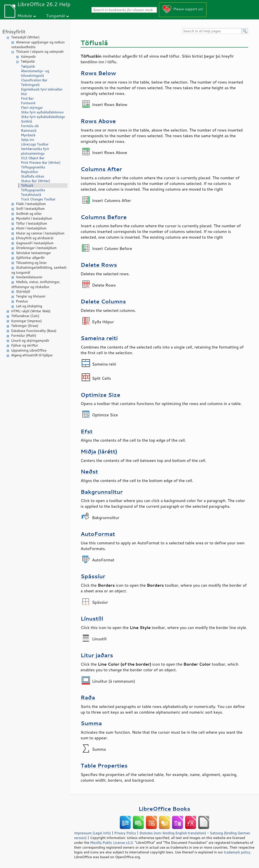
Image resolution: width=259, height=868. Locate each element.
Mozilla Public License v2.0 (112, 842)
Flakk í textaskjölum (31, 204)
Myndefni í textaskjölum (34, 218)
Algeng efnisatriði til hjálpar (32, 355)
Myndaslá (28, 135)
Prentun (22, 301)
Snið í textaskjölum (30, 209)
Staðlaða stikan (33, 176)
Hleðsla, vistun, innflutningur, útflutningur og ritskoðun (36, 284)
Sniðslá (26, 121)
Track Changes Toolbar (38, 199)
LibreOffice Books (164, 809)
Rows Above (98, 121)
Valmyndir (28, 57)
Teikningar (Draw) (25, 326)
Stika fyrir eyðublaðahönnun (42, 112)
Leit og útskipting (29, 306)
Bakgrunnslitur (102, 492)
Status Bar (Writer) (36, 181)
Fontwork (28, 103)
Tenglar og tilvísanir (31, 296)
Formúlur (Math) (24, 336)
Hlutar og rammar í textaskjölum (40, 233)
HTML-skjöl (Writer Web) (31, 311)
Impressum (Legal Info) (92, 833)
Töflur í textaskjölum (31, 223)
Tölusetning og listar (31, 263)
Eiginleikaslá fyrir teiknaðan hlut (42, 92)
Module (25, 16)
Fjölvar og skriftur (25, 345)
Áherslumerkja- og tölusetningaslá (35, 73)
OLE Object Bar (33, 158)
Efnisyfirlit (14, 32)
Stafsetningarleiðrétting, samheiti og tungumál (39, 270)
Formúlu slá (30, 126)
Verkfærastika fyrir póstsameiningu (35, 151)
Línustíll (92, 618)
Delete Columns (103, 301)
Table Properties (104, 765)
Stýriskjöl (23, 291)
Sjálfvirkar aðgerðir (30, 258)
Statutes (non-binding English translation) (173, 833)
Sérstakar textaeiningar (33, 253)
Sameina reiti (99, 338)
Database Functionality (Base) (34, 331)
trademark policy (237, 852)
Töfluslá (27, 185)
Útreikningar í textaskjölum (36, 248)
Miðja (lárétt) (99, 451)
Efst (87, 431)
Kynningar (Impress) (26, 321)
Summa (91, 723)
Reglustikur (30, 172)
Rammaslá (29, 131)
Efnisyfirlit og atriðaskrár (35, 238)
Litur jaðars (97, 655)
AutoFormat (98, 534)
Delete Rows (99, 265)
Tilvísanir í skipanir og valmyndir (40, 52)
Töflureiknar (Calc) (25, 316)
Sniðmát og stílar (29, 214)
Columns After (101, 169)
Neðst (89, 471)
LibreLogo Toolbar (35, 144)
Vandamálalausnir (29, 277)
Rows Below (98, 73)
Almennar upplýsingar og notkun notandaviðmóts (38, 45)
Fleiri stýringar (32, 108)
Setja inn (28, 140)
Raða (88, 697)
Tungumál (56, 16)
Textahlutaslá (31, 195)
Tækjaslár (28, 61)
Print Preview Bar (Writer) (41, 163)
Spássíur (93, 576)
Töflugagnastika (33, 167)
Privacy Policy (125, 833)
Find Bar (27, 98)
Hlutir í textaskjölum (31, 228)
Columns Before (104, 217)
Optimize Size (100, 395)
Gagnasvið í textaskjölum (35, 243)
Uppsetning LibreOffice (29, 350)
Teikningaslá (30, 85)
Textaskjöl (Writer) (25, 37)
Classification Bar (34, 80)
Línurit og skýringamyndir (30, 341)
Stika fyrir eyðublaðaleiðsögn (43, 117)
